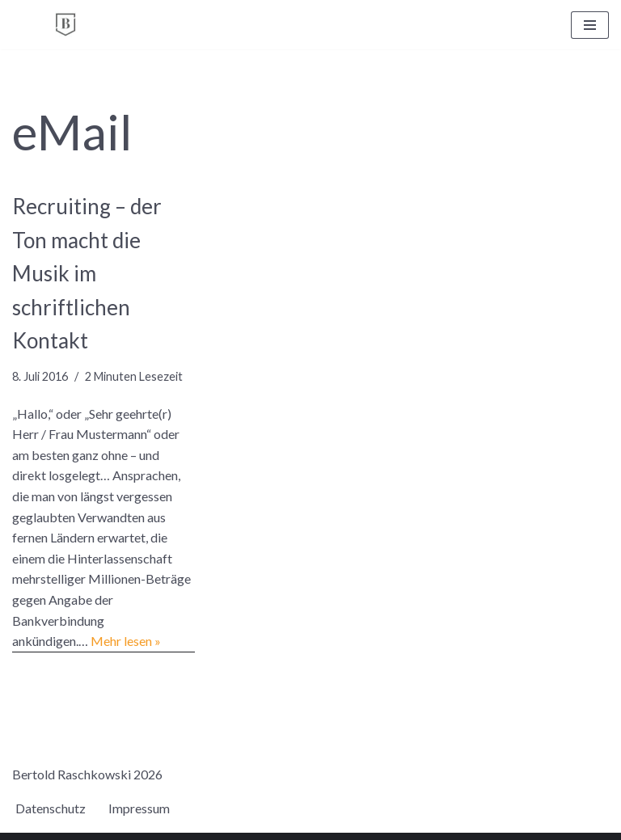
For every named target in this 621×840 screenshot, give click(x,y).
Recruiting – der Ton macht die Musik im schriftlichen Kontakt (87, 273)
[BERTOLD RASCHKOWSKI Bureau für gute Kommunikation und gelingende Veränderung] (65, 25)
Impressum (139, 808)
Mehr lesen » (126, 641)
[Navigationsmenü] (590, 25)
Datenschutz (51, 808)
